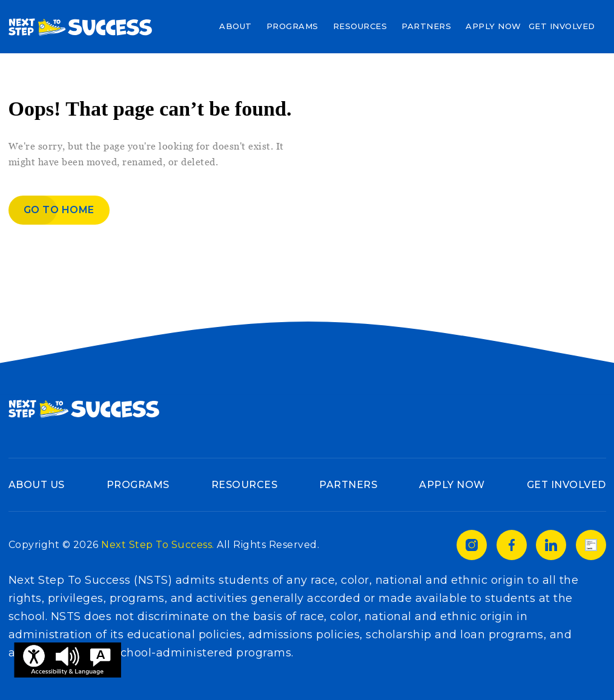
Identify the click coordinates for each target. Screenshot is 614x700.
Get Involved (562, 26)
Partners (426, 26)
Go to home (59, 210)
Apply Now (494, 26)
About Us (37, 485)
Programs (292, 26)
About (236, 26)
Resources (360, 26)
